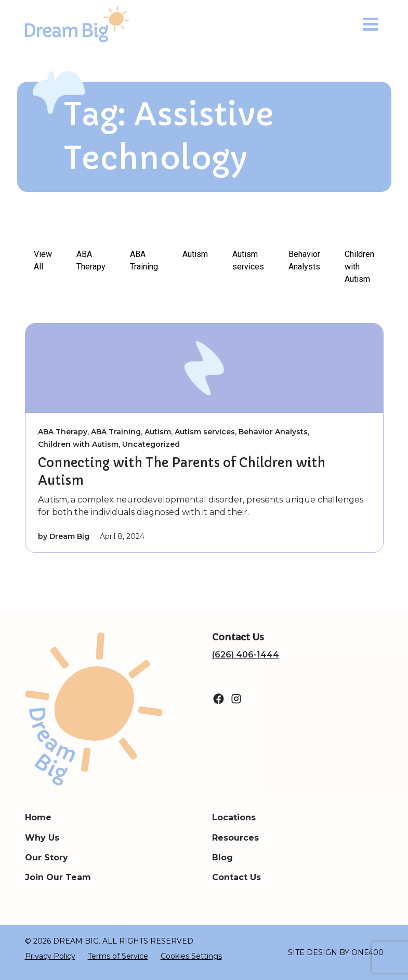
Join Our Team (58, 877)
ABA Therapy (91, 260)
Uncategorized (151, 444)
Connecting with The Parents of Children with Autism (182, 472)
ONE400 (367, 952)
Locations (234, 817)
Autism (195, 254)
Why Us (42, 838)
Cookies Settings (191, 956)
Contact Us (236, 877)
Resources (235, 838)
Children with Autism (359, 267)
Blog (222, 857)
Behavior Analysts (304, 260)
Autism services (248, 260)
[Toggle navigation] (371, 24)
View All (43, 260)
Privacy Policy (50, 956)
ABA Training (144, 260)
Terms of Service (118, 956)
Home (38, 817)
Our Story (47, 857)
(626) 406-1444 (246, 655)
